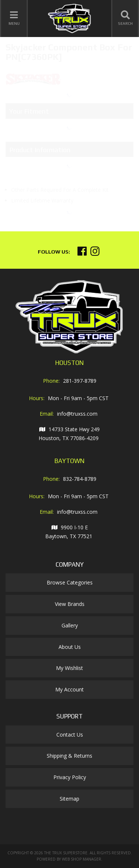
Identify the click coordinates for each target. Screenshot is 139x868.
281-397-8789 (80, 381)
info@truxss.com (77, 414)
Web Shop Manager (82, 859)
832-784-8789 (80, 479)
